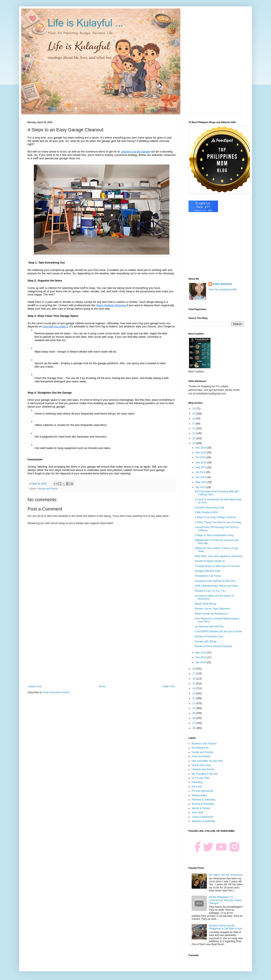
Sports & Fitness (201, 808)
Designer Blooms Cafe (207, 571)
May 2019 (201, 482)
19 (194, 443)
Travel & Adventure (202, 817)
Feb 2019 (201, 657)
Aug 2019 (201, 467)
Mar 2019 (201, 653)
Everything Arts (200, 748)
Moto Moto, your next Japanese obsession (219, 556)
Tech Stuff (197, 813)
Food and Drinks (201, 756)
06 (194, 728)
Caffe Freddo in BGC (207, 512)
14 (194, 688)
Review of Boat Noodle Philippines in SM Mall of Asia (226, 927)
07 (194, 723)
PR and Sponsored (202, 791)
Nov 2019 (201, 453)
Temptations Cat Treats (208, 576)
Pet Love (197, 787)
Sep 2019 (201, 463)
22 (194, 428)
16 (194, 679)
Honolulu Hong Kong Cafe (209, 508)
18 (194, 669)
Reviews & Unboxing (203, 800)
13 (194, 693)
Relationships (199, 795)
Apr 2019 (201, 487)
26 (194, 409)
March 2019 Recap (205, 604)
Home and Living (201, 765)
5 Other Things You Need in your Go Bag (218, 522)
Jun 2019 (201, 477)
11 (194, 703)
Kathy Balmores (222, 284)
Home (102, 686)
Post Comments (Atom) (56, 692)
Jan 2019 (201, 662)
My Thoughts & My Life (205, 774)
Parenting (197, 782)
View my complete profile (223, 290)
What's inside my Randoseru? (212, 614)
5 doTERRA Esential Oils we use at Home (218, 631)
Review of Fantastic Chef (209, 637)
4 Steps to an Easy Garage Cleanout (215, 517)
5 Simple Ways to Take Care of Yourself (217, 566)
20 (194, 438)
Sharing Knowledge (203, 804)
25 (194, 414)
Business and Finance (204, 744)
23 (194, 424)
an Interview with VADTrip (209, 627)
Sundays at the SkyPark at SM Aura (215, 581)
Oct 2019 (201, 457)
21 (194, 433)
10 (194, 708)
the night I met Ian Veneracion (226, 875)
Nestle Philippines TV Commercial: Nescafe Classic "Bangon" (226, 900)
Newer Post (35, 686)
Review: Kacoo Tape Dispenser (212, 609)
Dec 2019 (201, 448)
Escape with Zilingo (206, 641)
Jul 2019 (201, 472)
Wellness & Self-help (203, 821)
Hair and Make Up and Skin (207, 761)
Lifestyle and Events (48, 489)
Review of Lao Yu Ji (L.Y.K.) (210, 591)
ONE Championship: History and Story (216, 586)
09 (194, 713)
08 (194, 718)
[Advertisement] (102, 650)
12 (194, 698)
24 (194, 419)
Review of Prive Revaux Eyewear (214, 646)
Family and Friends (202, 752)
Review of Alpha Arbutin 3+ (210, 561)
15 (194, 684)
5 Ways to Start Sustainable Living (214, 535)
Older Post (169, 686)
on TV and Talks (201, 778)
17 (194, 674)
